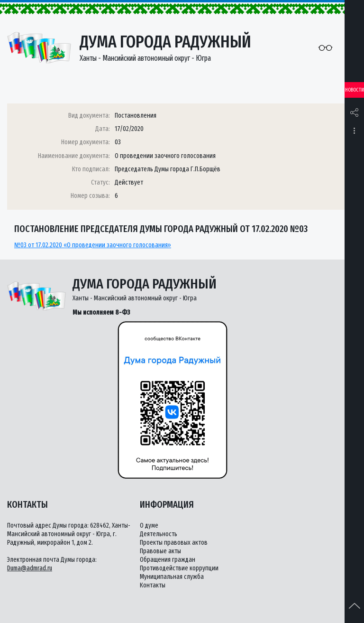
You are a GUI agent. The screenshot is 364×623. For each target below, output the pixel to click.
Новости (355, 90)
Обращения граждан (168, 560)
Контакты (153, 585)
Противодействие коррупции (179, 568)
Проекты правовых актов (174, 543)
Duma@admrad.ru (30, 568)
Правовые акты (160, 551)
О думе (149, 525)
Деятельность (159, 534)
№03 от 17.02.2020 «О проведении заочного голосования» (93, 245)
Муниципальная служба (172, 577)
